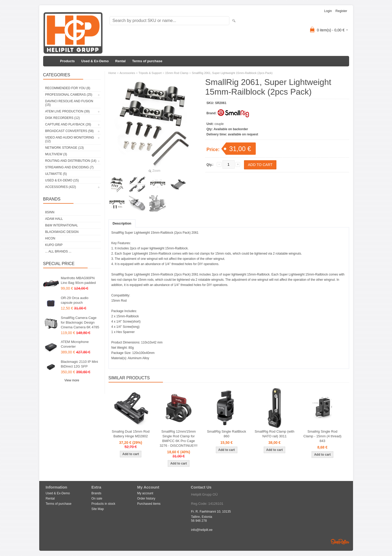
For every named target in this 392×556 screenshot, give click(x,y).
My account (145, 493)
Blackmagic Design (62, 232)
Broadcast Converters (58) (70, 131)
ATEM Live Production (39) (67, 111)
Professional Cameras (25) (69, 95)
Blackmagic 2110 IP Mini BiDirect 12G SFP (79, 364)
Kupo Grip (54, 245)
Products (67, 61)
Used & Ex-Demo (95, 61)
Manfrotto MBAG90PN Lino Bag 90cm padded (78, 280)
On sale (97, 498)
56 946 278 (199, 521)
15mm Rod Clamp (177, 73)
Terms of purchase (147, 61)
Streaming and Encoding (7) (69, 167)
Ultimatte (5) (56, 174)
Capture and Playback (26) (68, 124)
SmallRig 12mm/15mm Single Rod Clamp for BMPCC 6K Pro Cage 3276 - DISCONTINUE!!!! (179, 439)
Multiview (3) (56, 154)
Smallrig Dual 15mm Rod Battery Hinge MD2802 (131, 434)
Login (328, 11)
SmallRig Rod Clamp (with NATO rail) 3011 (275, 434)
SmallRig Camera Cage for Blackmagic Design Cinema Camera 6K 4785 (80, 322)
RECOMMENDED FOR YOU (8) (68, 88)
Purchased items (149, 504)
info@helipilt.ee (202, 530)
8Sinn (50, 212)
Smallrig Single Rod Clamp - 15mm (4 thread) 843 (322, 436)
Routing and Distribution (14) (71, 161)
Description (122, 223)
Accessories (127, 73)
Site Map (98, 509)
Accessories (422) (61, 187)
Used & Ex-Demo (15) (62, 180)
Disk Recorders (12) (63, 118)
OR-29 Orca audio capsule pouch (75, 300)
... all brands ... (58, 251)
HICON (50, 238)
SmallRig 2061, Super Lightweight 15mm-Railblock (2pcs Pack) (232, 73)
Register (341, 11)
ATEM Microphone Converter (75, 344)
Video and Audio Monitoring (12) (70, 139)
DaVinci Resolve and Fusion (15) (69, 103)
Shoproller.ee (340, 542)
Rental (121, 61)
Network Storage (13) (65, 148)
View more (72, 380)
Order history (146, 498)
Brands (96, 493)
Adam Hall (54, 219)
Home (112, 73)
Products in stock (103, 504)
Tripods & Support (150, 73)
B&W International (62, 225)
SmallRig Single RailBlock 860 (226, 434)
